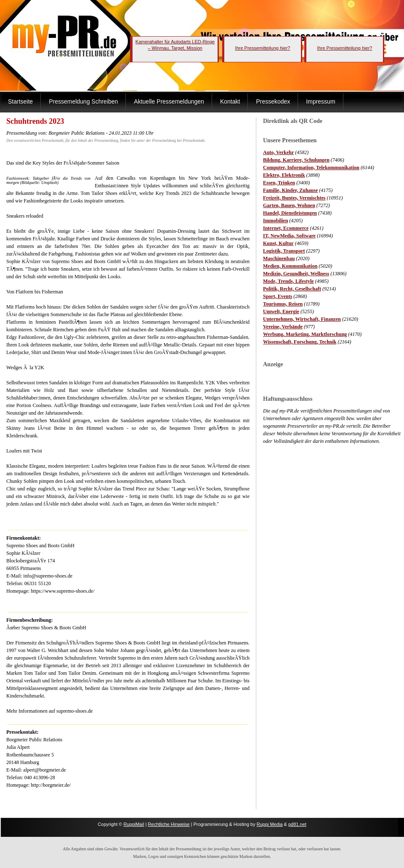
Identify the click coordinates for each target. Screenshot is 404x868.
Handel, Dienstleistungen (290, 213)
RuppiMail (134, 824)
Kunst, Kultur (278, 243)
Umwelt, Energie (281, 312)
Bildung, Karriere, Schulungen (296, 160)
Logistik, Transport (284, 251)
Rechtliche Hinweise (169, 824)
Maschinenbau (279, 258)
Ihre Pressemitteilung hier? (263, 48)
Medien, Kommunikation (290, 266)
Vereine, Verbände (283, 327)
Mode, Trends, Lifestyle (288, 281)
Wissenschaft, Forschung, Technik (300, 342)
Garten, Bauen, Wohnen (289, 205)
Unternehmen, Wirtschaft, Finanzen (302, 319)
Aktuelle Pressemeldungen (169, 101)
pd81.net (297, 824)
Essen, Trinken (279, 183)
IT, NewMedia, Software (289, 236)
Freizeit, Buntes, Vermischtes (294, 198)
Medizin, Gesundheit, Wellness (296, 274)
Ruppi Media (270, 824)
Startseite (20, 101)
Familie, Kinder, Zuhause (290, 190)
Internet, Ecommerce (286, 228)
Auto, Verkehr (278, 152)
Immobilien (275, 221)
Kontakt (230, 101)
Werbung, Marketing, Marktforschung (305, 334)
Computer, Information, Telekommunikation (311, 168)
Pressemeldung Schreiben (83, 101)
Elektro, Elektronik (284, 175)
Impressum (320, 101)
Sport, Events (278, 296)
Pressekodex (273, 101)
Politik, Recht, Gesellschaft (292, 289)
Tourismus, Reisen (283, 304)
